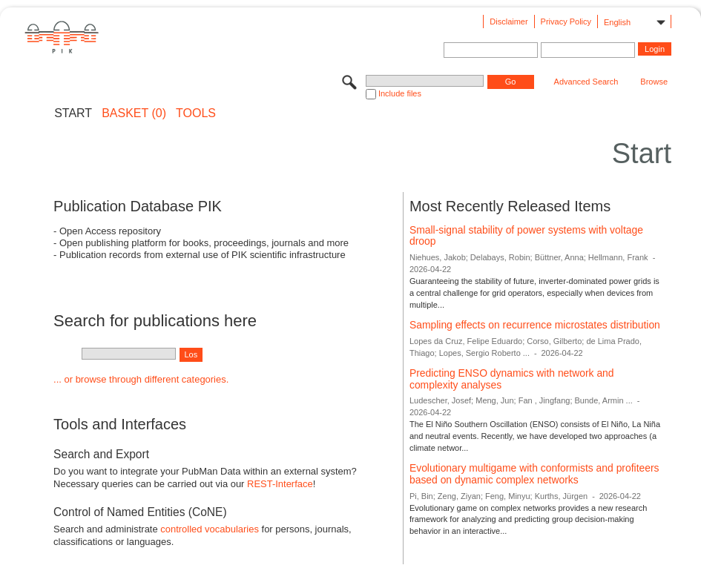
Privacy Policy (566, 22)
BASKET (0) (134, 113)
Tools (196, 113)
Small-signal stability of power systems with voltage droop (526, 236)
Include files (400, 93)
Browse (654, 82)
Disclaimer (509, 22)
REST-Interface (280, 484)
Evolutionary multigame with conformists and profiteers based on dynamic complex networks (534, 474)
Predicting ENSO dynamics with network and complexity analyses (512, 379)
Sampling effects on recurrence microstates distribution (535, 325)
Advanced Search (586, 82)
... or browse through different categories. (141, 379)
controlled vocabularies (210, 529)
